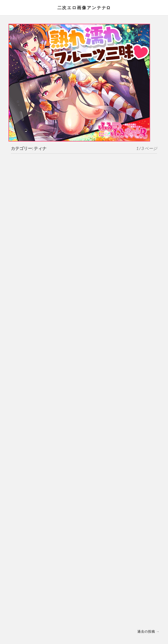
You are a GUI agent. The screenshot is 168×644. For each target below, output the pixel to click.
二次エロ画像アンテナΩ (84, 8)
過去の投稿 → (148, 631)
